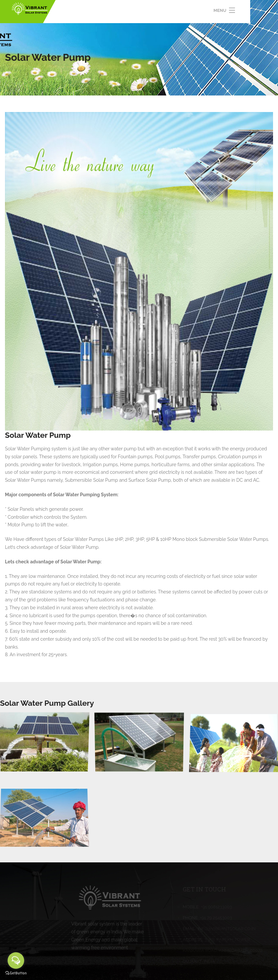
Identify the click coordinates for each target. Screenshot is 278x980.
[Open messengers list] (16, 961)
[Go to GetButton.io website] (16, 973)
